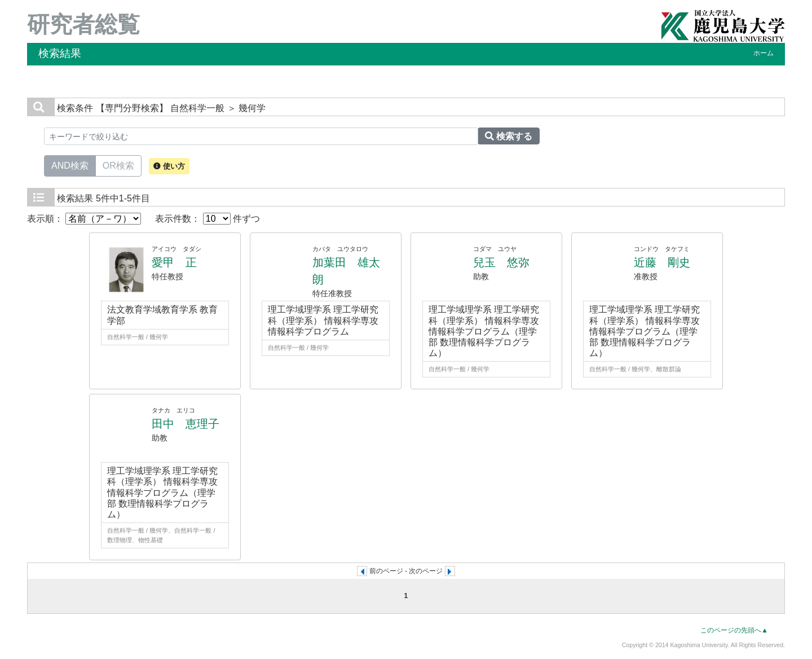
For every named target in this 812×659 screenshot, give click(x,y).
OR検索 (118, 165)
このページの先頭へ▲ (734, 630)
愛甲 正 (174, 262)
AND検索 (70, 165)
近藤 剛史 (662, 262)
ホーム (764, 53)
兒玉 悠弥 (501, 262)
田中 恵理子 (186, 424)
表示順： (84, 219)
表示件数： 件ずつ (208, 219)
